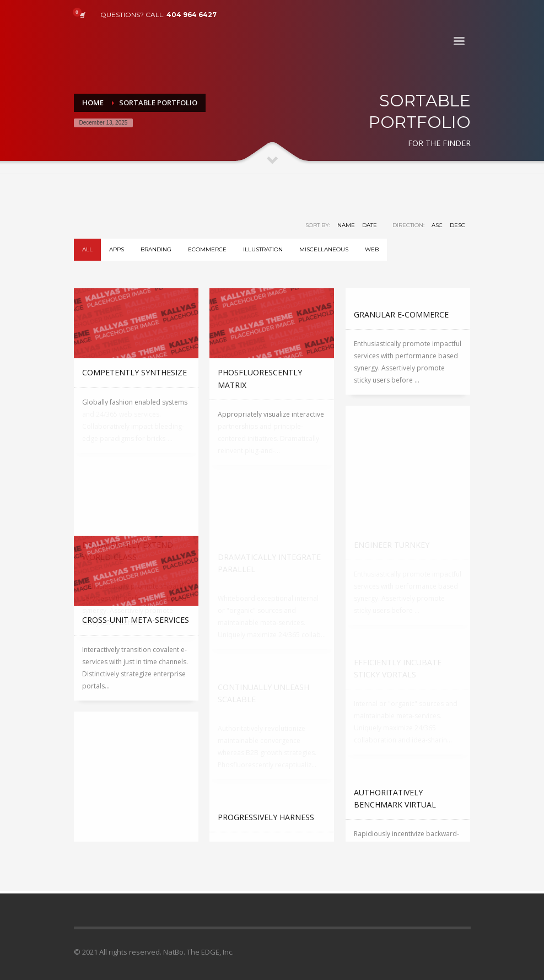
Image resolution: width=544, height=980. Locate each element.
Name (346, 225)
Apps (117, 249)
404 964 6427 (192, 15)
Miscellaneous (324, 249)
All (87, 249)
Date (370, 225)
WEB (372, 249)
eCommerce (207, 249)
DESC (457, 225)
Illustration (263, 249)
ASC (437, 225)
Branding (156, 249)
